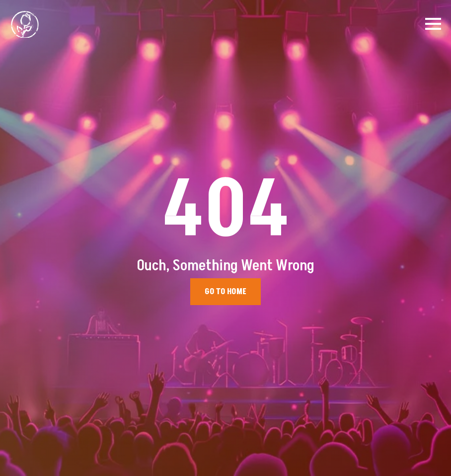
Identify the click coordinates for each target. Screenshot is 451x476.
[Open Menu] (433, 24)
